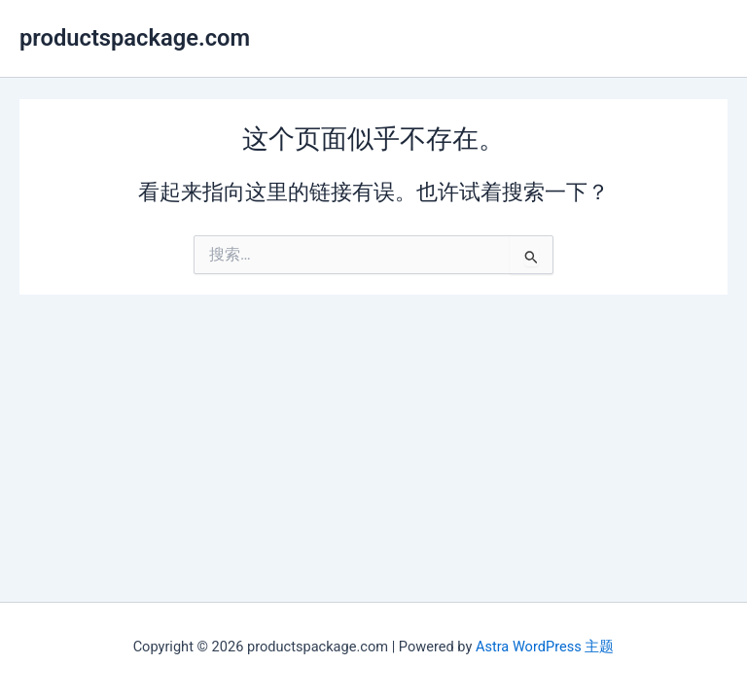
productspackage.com (135, 38)
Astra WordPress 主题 (545, 647)
